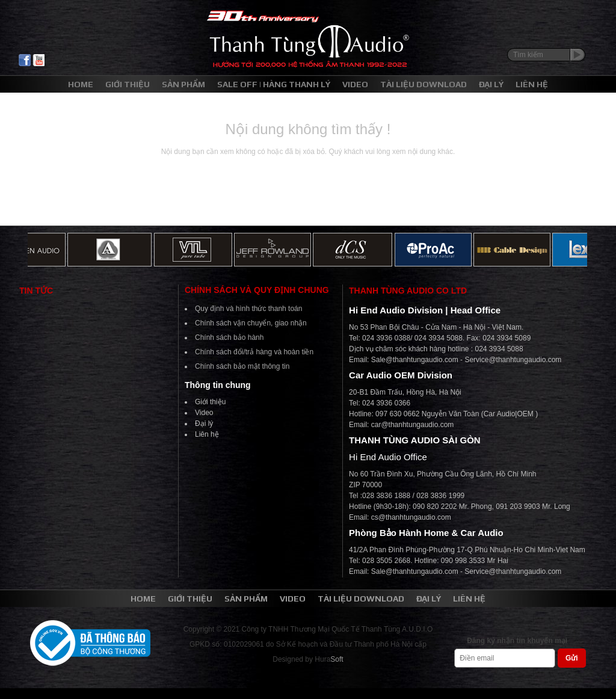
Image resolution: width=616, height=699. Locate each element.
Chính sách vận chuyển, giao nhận (251, 323)
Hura (329, 659)
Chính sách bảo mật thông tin (242, 366)
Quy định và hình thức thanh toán (248, 309)
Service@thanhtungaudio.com (513, 360)
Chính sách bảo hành (229, 337)
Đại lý (204, 423)
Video (204, 413)
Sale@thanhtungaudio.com (415, 360)
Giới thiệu (210, 402)
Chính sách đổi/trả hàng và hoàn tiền (254, 352)
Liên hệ (207, 434)
